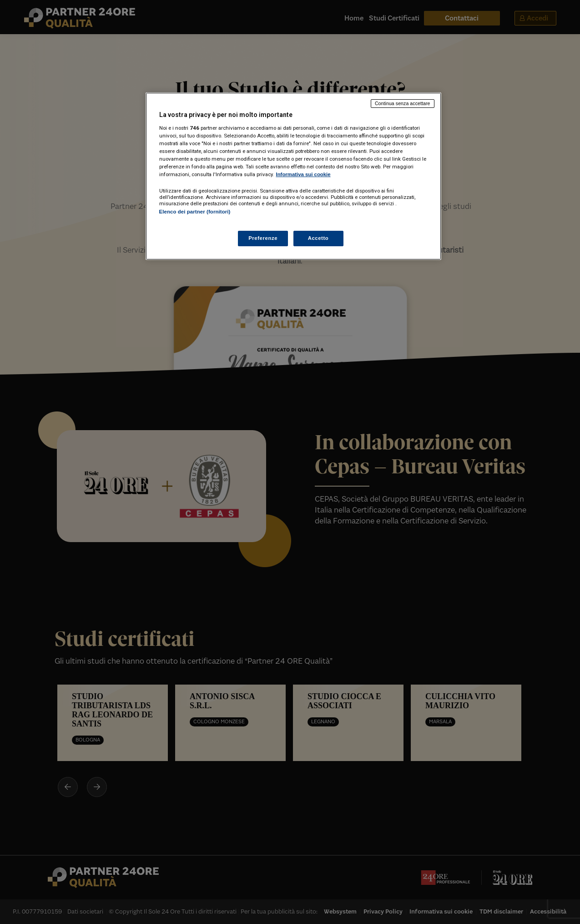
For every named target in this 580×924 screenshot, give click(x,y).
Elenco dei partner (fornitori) (195, 212)
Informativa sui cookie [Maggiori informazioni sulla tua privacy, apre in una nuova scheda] (303, 174)
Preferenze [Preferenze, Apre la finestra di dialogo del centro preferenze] (263, 238)
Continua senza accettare (403, 103)
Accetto (318, 238)
